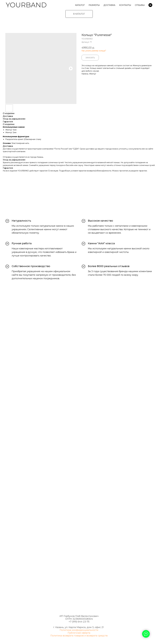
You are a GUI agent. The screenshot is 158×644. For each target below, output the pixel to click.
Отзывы (140, 5)
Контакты (125, 5)
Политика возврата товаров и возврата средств (79, 636)
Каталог (80, 5)
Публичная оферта (79, 633)
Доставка (109, 5)
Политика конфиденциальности (79, 630)
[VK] (150, 5)
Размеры (94, 5)
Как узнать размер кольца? (94, 51)
